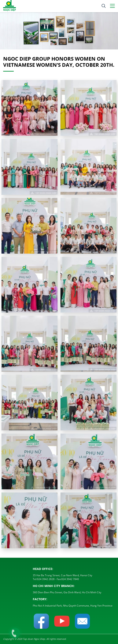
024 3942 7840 (70, 579)
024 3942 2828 (46, 579)
